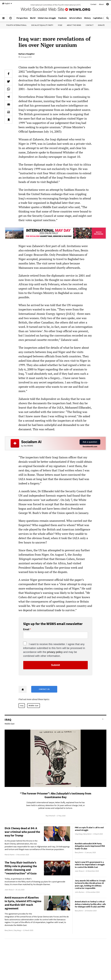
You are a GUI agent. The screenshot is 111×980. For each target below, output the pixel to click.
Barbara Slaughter (27, 54)
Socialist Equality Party (42, 25)
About (101, 4)
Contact (93, 4)
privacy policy (55, 652)
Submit (56, 665)
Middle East (34, 706)
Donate (101, 25)
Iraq (22, 706)
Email (26, 629)
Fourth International (16, 25)
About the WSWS (74, 25)
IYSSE (60, 25)
